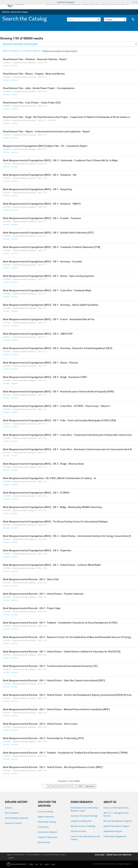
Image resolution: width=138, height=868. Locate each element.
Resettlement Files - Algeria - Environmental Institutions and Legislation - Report (46, 132)
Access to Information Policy (116, 808)
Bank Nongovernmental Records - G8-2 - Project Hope (32, 609)
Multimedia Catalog (47, 822)
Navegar (115, 19)
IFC (41, 864)
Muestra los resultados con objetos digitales (60, 51)
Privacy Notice (19, 855)
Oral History (43, 827)
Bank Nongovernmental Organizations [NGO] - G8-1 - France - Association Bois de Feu (49, 320)
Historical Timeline (13, 823)
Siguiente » (90, 786)
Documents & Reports (48, 832)
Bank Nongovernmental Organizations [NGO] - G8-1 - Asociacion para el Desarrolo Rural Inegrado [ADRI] (58, 392)
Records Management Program (118, 821)
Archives (6, 12)
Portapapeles (133, 19)
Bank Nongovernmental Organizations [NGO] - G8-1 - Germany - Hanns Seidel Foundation (51, 305)
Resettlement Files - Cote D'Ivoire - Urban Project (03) (32, 103)
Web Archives (44, 842)
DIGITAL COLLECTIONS (71, 4)
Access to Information (51, 855)
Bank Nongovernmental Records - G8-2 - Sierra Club (31, 580)
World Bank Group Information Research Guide (84, 809)
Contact (11, 858)
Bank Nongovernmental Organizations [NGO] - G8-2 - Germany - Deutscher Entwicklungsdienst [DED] (58, 348)
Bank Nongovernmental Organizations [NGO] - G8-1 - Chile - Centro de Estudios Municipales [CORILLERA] (59, 421)
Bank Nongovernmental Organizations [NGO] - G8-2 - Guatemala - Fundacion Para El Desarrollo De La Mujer (61, 161)
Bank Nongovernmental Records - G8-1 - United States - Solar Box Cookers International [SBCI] (54, 681)
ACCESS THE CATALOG (91, 4)
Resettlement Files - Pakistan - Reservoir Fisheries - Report (35, 60)
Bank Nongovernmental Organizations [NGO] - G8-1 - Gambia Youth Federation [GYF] (48, 233)
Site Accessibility (33, 855)
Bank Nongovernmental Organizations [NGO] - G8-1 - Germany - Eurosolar (43, 262)
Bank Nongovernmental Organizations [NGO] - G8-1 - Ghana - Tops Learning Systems (49, 276)
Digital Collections (46, 817)
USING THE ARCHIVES (110, 4)
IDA (37, 864)
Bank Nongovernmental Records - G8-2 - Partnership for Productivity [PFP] (43, 739)
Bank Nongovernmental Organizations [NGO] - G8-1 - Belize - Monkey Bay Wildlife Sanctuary (52, 507)
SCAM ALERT (100, 855)
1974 (80, 786)
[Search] (84, 19)
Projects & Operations (48, 837)
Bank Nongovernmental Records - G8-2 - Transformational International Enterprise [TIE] (50, 666)
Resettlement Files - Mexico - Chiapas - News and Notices (34, 74)
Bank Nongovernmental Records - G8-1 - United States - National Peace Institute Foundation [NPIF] (56, 710)
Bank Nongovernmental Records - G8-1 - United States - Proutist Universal (43, 594)
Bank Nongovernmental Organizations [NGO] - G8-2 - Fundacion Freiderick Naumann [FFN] (52, 247)
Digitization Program (113, 831)
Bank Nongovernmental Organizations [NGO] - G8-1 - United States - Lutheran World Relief (52, 565)
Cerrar (135, 2)
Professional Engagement (115, 836)
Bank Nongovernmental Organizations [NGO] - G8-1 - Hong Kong (37, 190)
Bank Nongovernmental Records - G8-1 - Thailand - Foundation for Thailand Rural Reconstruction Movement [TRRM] (65, 753)
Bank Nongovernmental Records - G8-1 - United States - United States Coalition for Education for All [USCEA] (62, 652)
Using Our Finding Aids (81, 821)
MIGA (47, 864)
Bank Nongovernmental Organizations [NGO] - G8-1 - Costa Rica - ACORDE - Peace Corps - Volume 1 (57, 406)
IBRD (31, 864)
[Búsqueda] (99, 19)
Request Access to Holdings (83, 826)
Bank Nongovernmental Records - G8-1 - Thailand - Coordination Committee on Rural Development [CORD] (60, 623)
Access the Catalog (19, 12)
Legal (9, 855)
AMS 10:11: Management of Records (116, 814)
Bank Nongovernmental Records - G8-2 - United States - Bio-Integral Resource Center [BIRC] (53, 767)
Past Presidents (12, 813)
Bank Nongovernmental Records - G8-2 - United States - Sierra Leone (40, 724)
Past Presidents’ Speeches (17, 818)
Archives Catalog (45, 811)
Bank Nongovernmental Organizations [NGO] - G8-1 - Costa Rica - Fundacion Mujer (47, 291)
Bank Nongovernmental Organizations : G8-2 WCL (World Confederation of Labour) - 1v (49, 478)
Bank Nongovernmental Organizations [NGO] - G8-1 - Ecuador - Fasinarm (42, 218)
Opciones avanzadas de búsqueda (20, 44)
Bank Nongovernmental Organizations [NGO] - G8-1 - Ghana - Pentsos (40, 363)
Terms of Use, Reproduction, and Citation (85, 838)
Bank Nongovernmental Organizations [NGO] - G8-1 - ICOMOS (36, 493)
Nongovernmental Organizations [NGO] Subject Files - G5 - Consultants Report (45, 146)
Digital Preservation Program (116, 826)
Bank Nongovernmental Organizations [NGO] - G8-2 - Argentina (37, 551)
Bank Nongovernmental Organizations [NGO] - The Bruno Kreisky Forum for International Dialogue (55, 522)
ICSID (53, 864)
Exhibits (9, 808)
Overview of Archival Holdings (84, 816)
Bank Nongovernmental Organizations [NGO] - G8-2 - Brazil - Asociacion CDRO (45, 377)
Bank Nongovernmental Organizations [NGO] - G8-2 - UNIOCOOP (38, 334)
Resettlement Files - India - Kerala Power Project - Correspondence (39, 88)
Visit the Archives (78, 831)
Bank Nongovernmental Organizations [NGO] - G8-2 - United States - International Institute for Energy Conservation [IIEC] (69, 536)
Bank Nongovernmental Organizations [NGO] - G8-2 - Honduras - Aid (40, 175)
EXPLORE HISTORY (53, 4)
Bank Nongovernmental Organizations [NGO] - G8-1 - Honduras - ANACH (42, 204)
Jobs (63, 855)
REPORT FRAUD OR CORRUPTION (119, 855)
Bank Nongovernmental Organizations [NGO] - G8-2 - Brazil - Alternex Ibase (43, 464)
